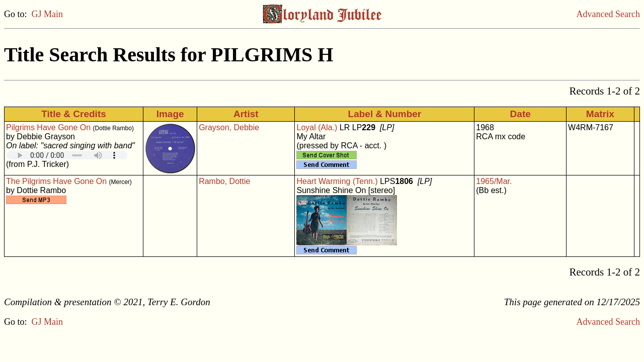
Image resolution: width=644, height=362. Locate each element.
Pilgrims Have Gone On (48, 127)
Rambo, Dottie (224, 181)
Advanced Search (608, 14)
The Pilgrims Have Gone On (56, 181)
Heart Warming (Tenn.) (337, 181)
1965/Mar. (494, 181)
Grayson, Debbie (229, 127)
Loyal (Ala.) (317, 127)
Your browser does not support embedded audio (67, 155)
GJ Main (48, 14)
